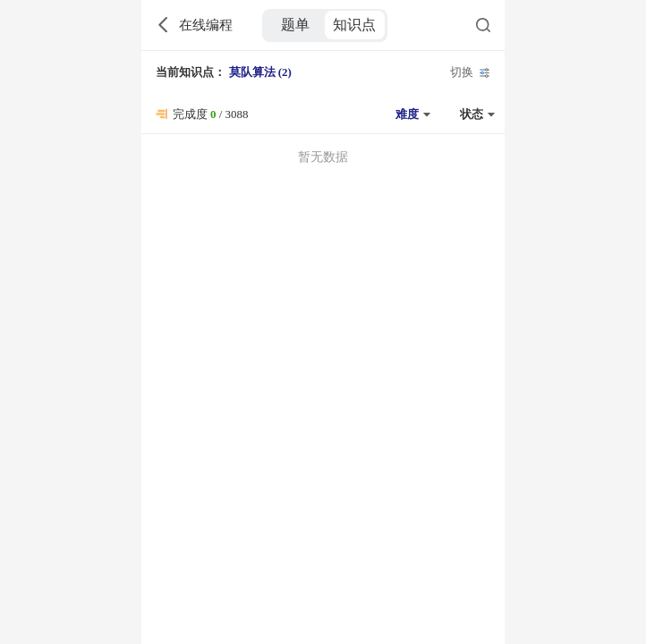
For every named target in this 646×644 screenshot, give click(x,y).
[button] (411, 114)
